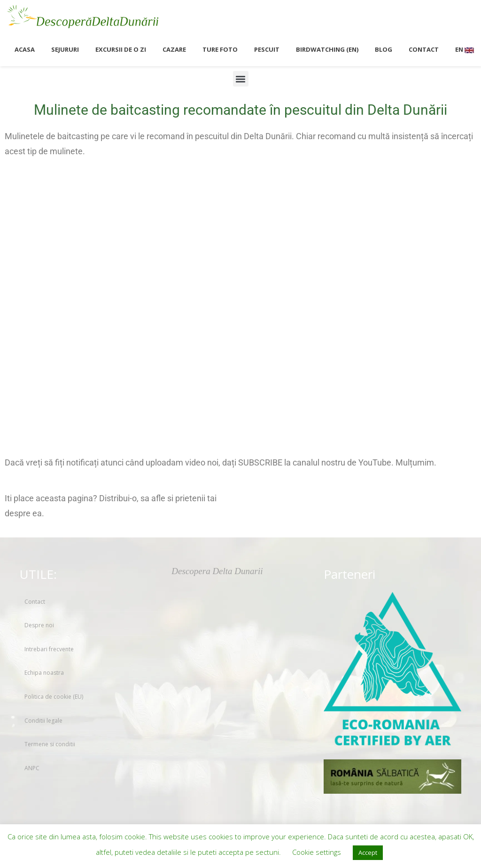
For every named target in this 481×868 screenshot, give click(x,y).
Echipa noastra (44, 673)
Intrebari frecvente (49, 649)
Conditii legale (43, 721)
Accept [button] (368, 852)
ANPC (32, 768)
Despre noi (39, 625)
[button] (241, 79)
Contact (35, 602)
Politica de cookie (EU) (54, 697)
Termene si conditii (50, 744)
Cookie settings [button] (317, 852)
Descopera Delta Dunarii (217, 571)
